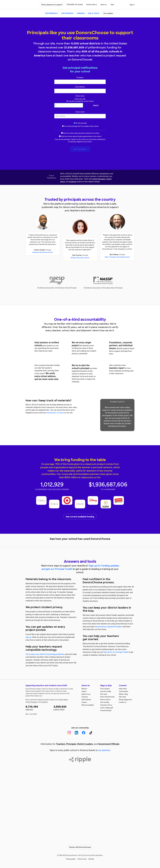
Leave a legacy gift (107, 708)
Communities (123, 691)
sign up (28, 637)
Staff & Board (86, 700)
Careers (84, 702)
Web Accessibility (88, 705)
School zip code (80, 100)
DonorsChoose (31, 5)
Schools (91, 859)
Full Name (80, 78)
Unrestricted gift (106, 710)
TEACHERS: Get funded (75, 5)
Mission (84, 689)
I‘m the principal (80, 123)
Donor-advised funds (107, 697)
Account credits (106, 691)
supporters (38, 708)
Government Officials (109, 744)
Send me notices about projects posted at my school (80, 133)
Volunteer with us (106, 705)
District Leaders (85, 744)
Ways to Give (106, 686)
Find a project (105, 689)
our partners (104, 750)
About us (104, 5)
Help (112, 5)
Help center (123, 689)
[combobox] (80, 116)
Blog (126, 694)
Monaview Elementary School (43, 252)
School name (80, 96)
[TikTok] (91, 733)
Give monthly (105, 702)
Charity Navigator (99, 179)
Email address (80, 87)
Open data (122, 697)
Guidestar (73, 182)
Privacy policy (71, 859)
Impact (84, 691)
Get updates (108, 13)
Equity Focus (86, 694)
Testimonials (51, 13)
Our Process (67, 13)
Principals (71, 744)
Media (121, 694)
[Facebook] (84, 733)
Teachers (61, 744)
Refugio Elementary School (80, 258)
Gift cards (104, 694)
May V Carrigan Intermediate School (117, 257)
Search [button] (96, 105)
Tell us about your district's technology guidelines (45, 654)
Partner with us (92, 5)
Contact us (123, 702)
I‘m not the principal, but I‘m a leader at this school (80, 126)
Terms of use (82, 859)
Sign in (132, 5)
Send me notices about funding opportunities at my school (80, 136)
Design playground (125, 700)
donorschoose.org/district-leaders (109, 627)
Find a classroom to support (52, 5)
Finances (85, 697)
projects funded (66, 708)
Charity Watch (63, 700)
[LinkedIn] (76, 733)
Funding (81, 13)
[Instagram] (69, 733)
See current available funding (80, 517)
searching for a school (55, 413)
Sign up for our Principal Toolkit (116, 652)
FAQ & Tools (94, 13)
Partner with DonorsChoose (80, 847)
